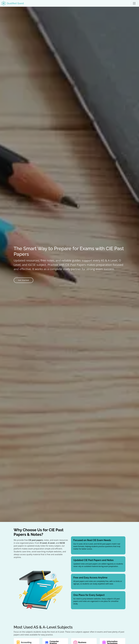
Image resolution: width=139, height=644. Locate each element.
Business (82, 642)
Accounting (26, 642)
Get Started (24, 280)
